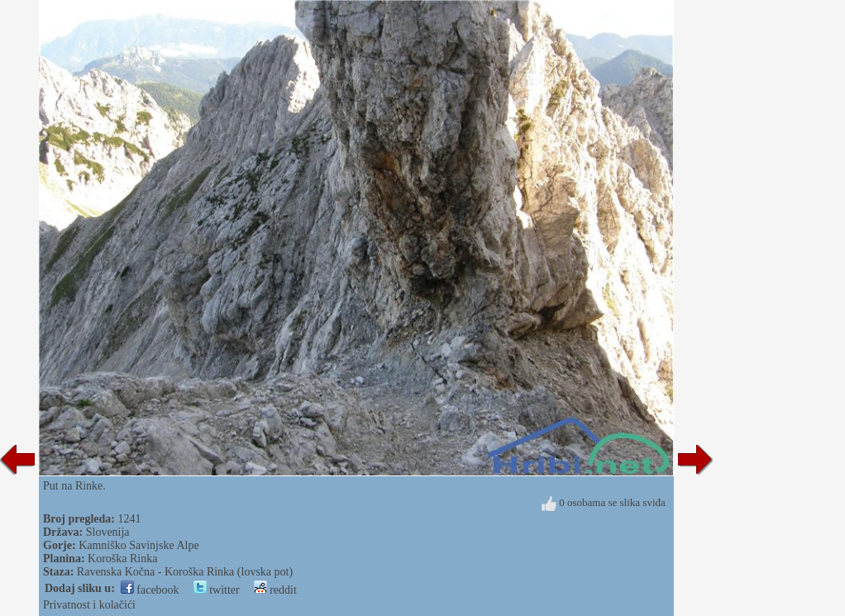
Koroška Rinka (122, 559)
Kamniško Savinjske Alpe (138, 545)
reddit (275, 590)
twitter (217, 590)
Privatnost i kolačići (89, 605)
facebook (150, 590)
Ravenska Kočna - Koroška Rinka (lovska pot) (185, 572)
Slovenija (108, 532)
